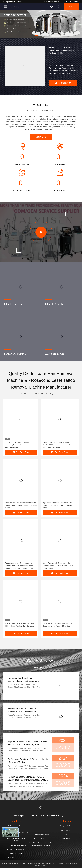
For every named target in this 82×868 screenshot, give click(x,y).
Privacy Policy (66, 839)
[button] (32, 35)
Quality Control (66, 830)
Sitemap (66, 834)
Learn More (41, 137)
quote (71, 7)
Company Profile (66, 826)
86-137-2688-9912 (71, 1)
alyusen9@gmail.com (52, 1)
